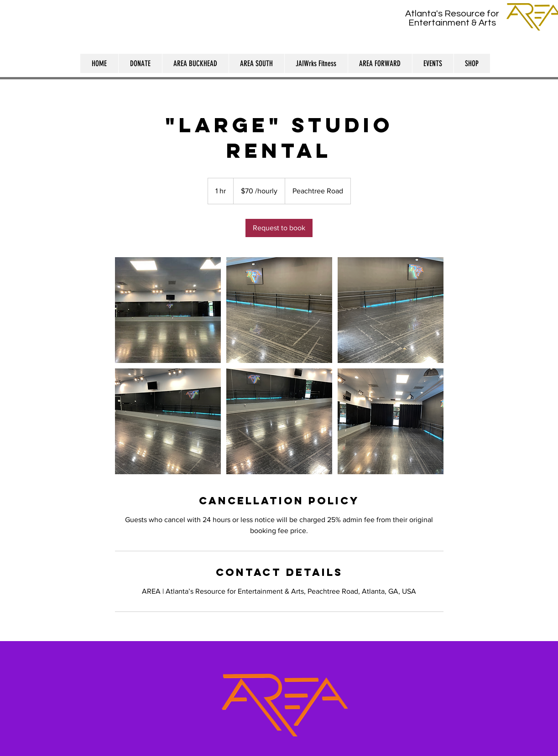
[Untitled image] (168, 310)
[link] (279, 228)
